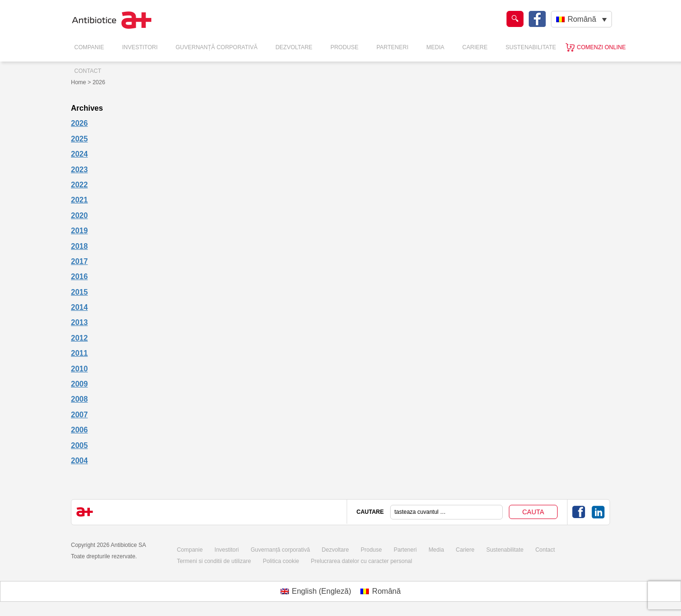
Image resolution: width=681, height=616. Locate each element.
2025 (79, 139)
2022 (79, 185)
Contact (88, 71)
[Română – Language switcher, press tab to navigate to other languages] (581, 19)
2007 (79, 415)
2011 (79, 353)
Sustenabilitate (531, 47)
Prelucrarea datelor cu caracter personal (361, 561)
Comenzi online (601, 47)
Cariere (475, 47)
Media (436, 47)
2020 (79, 216)
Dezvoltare (294, 47)
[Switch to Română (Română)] (380, 591)
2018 (79, 246)
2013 (79, 322)
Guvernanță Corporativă (216, 47)
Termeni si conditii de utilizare (214, 561)
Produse (345, 47)
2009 (79, 384)
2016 (79, 277)
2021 (79, 200)
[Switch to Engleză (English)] (316, 591)
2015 (79, 292)
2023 (79, 170)
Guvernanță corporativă (280, 550)
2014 (79, 307)
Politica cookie (281, 561)
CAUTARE (370, 512)
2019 (79, 231)
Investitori (140, 47)
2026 (79, 123)
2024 (79, 154)
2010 (79, 369)
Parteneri (393, 47)
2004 (79, 461)
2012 (79, 338)
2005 (79, 445)
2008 (79, 399)
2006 (79, 430)
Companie (89, 47)
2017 (79, 261)
